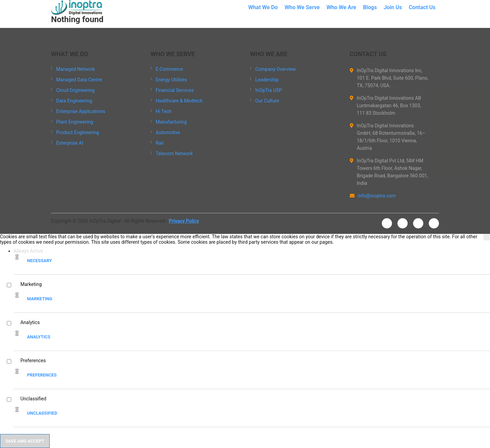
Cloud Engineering (75, 90)
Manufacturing (171, 122)
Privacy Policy (184, 221)
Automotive (168, 132)
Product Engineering (78, 132)
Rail (160, 143)
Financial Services (175, 90)
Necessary (39, 261)
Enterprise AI (70, 143)
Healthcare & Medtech (179, 101)
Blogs (370, 7)
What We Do (263, 7)
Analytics (39, 337)
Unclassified (42, 413)
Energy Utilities (171, 80)
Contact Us (422, 7)
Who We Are (341, 7)
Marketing (39, 299)
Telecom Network (174, 154)
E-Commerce (169, 69)
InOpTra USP (269, 90)
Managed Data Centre (79, 80)
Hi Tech (164, 111)
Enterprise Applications (81, 111)
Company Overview (275, 69)
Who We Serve (302, 7)
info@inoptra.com (373, 196)
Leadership (267, 80)
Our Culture (267, 101)
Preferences (42, 375)
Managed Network (76, 69)
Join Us (393, 7)
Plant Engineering (75, 122)
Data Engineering (74, 101)
